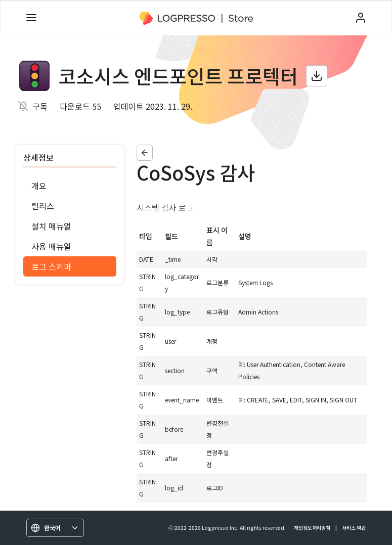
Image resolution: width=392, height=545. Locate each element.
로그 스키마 (51, 266)
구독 (40, 106)
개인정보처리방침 (312, 528)
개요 (39, 186)
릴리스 (43, 206)
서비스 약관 (354, 528)
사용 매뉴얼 (51, 246)
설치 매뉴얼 (51, 226)
